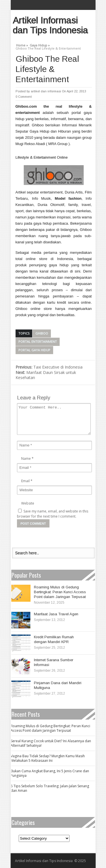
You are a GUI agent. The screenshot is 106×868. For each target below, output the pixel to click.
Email (25, 481)
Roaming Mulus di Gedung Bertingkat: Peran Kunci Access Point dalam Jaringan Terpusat (60, 592)
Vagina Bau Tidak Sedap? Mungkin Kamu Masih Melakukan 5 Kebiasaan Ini (48, 758)
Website (28, 503)
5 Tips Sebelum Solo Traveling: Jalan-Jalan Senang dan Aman (50, 788)
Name (26, 459)
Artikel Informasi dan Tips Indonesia (50, 25)
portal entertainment (38, 342)
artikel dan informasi (46, 91)
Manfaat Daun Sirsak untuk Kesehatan (46, 375)
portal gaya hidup (34, 350)
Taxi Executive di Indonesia (49, 367)
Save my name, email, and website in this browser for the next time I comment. (53, 514)
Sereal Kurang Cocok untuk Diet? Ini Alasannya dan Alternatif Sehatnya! (51, 743)
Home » (22, 44)
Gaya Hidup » (40, 44)
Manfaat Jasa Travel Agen (56, 614)
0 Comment (24, 97)
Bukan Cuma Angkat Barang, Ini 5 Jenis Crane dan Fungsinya (50, 773)
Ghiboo (42, 333)
